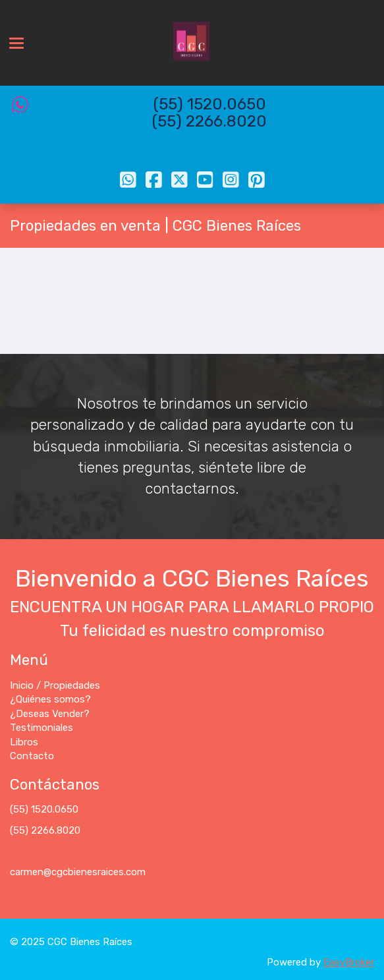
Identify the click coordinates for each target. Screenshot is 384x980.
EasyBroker (349, 962)
